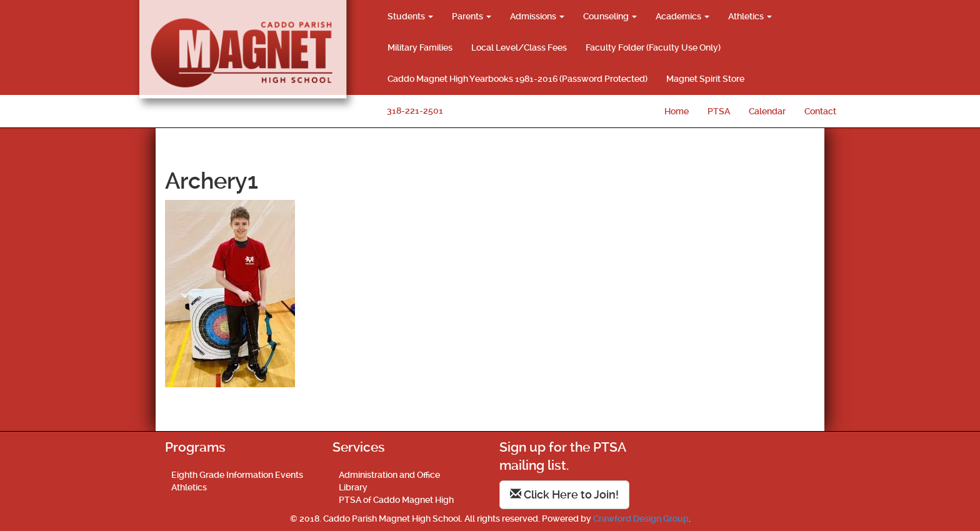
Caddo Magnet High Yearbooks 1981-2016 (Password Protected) (517, 79)
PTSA (719, 111)
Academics (682, 16)
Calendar (767, 111)
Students (410, 16)
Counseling (610, 16)
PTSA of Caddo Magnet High (396, 500)
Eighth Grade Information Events (237, 475)
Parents (472, 16)
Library (353, 487)
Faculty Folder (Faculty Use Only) (653, 47)
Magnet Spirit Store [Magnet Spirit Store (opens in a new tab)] (705, 79)
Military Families (420, 47)
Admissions (537, 16)
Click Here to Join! (564, 494)
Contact (820, 111)
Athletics (750, 16)
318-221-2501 (415, 111)
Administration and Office (389, 475)
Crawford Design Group (641, 519)
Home (677, 111)
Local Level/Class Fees (519, 47)
